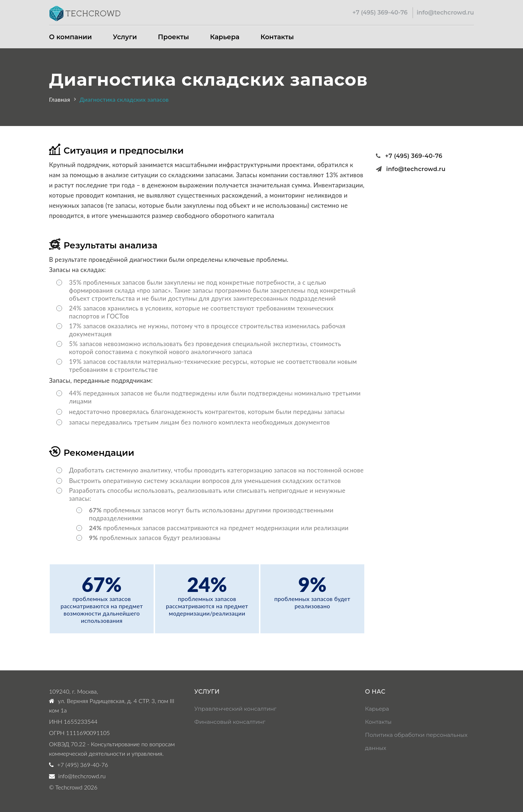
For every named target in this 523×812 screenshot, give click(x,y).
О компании (70, 37)
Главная (60, 99)
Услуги (125, 37)
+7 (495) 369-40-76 (380, 13)
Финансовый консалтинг (230, 722)
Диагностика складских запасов (124, 99)
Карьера (225, 37)
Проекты (173, 37)
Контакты (277, 37)
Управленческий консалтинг (235, 709)
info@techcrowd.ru (445, 13)
